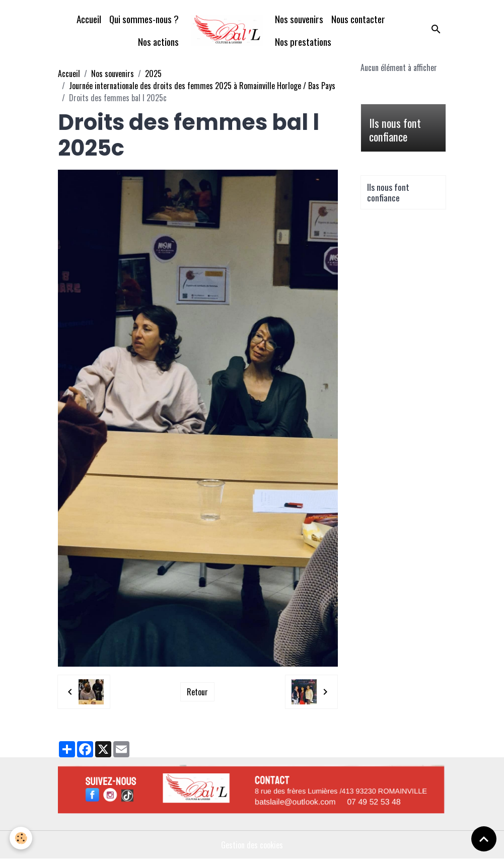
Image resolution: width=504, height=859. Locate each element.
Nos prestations (303, 42)
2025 (153, 74)
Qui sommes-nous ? (144, 19)
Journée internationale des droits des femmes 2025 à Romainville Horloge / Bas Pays (202, 86)
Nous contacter (358, 19)
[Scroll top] (484, 839)
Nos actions (158, 42)
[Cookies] (21, 838)
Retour (197, 692)
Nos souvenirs (299, 19)
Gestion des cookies (252, 845)
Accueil (89, 19)
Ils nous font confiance (395, 130)
